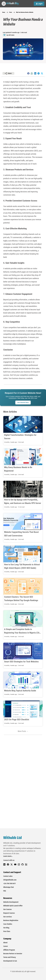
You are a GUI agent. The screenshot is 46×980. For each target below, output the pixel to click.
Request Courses (9, 913)
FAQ (5, 891)
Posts (11, 12)
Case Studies (8, 924)
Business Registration (11, 920)
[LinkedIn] (5, 864)
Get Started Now (23, 402)
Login (39, 4)
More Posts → (23, 731)
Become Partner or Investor (13, 954)
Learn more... (8, 856)
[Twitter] (12, 864)
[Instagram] (20, 864)
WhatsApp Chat (9, 887)
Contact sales (8, 876)
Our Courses (7, 909)
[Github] (23, 864)
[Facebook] (9, 864)
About (5, 943)
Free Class (7, 931)
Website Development (11, 902)
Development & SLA (10, 961)
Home (4, 12)
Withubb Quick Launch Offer (13, 906)
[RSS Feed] (27, 864)
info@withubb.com (10, 880)
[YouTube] (16, 864)
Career (6, 946)
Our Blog (6, 928)
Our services (8, 917)
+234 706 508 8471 (9, 883)
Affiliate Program (9, 950)
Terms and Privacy (10, 957)
